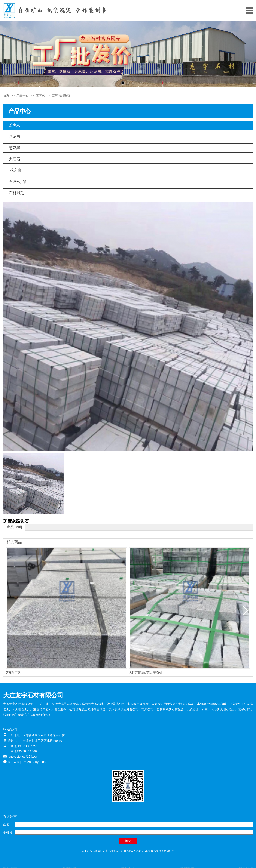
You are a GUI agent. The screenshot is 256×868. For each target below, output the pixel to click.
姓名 (6, 824)
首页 (6, 95)
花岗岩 (15, 170)
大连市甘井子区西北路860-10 (42, 741)
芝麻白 (15, 136)
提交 (128, 841)
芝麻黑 (15, 148)
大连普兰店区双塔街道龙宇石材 (44, 735)
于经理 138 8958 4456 (23, 746)
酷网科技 (169, 851)
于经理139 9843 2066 (22, 751)
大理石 (15, 159)
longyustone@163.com (23, 757)
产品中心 (22, 95)
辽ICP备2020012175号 (137, 851)
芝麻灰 (40, 95)
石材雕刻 (16, 193)
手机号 (8, 832)
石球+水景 (18, 182)
